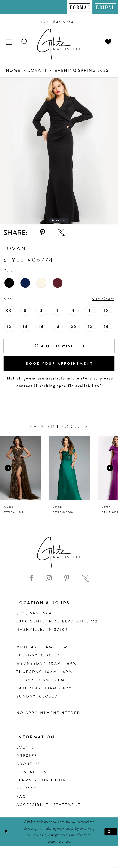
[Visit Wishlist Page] (109, 41)
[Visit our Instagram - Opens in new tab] (49, 578)
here (67, 841)
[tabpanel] (59, 151)
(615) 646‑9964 (34, 613)
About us (28, 764)
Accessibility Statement (49, 805)
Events (25, 747)
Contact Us (32, 772)
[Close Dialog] (6, 832)
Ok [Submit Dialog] (111, 832)
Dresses (27, 756)
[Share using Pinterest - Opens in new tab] (43, 232)
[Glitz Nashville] (59, 44)
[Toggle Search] (24, 41)
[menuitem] (80, 7)
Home (13, 70)
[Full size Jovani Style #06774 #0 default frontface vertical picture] (59, 151)
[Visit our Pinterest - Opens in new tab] (67, 578)
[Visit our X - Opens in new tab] (85, 578)
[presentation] (20, 468)
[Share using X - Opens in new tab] (61, 232)
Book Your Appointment (59, 363)
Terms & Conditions (43, 780)
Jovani (38, 70)
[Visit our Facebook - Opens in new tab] (31, 578)
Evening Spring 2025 (82, 70)
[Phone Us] (57, 22)
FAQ (21, 796)
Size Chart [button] (103, 299)
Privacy (27, 788)
